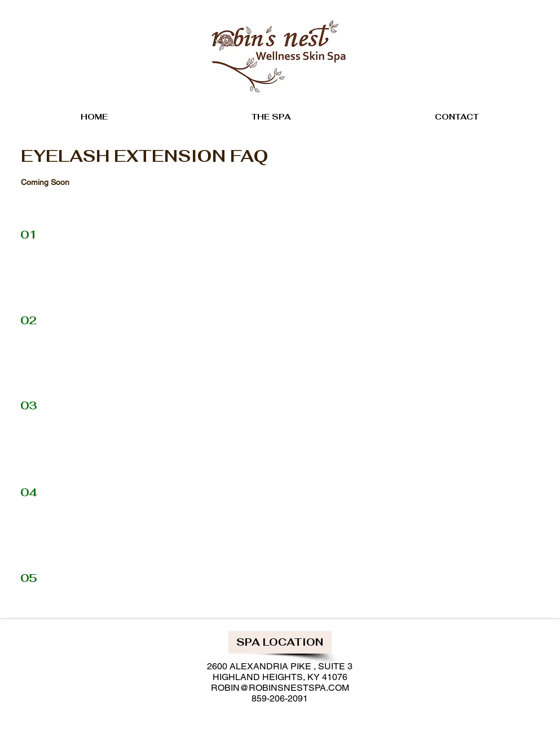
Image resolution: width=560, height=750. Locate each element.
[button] (280, 642)
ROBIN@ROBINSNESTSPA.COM (280, 688)
